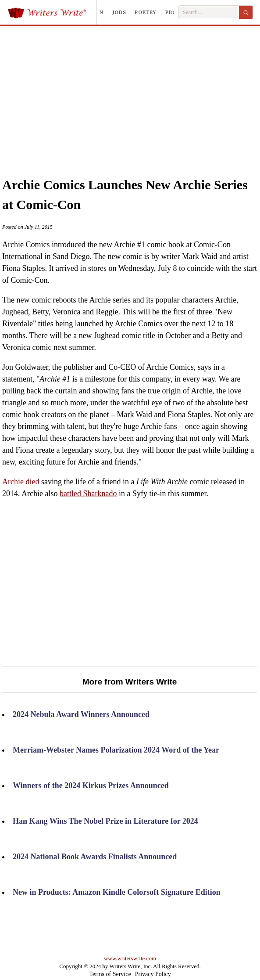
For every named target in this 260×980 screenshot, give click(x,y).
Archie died (21, 482)
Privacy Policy (153, 974)
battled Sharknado (88, 494)
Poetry (146, 12)
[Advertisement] (139, 92)
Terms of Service (110, 974)
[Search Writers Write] (209, 13)
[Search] (246, 12)
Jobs (119, 12)
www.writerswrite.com (130, 958)
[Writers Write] (52, 12)
